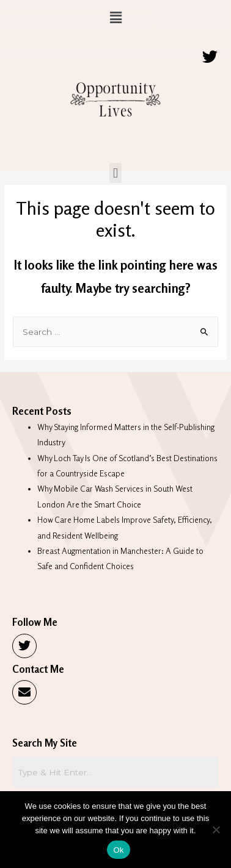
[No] (216, 830)
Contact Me (38, 669)
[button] (116, 17)
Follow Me (35, 622)
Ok (118, 850)
